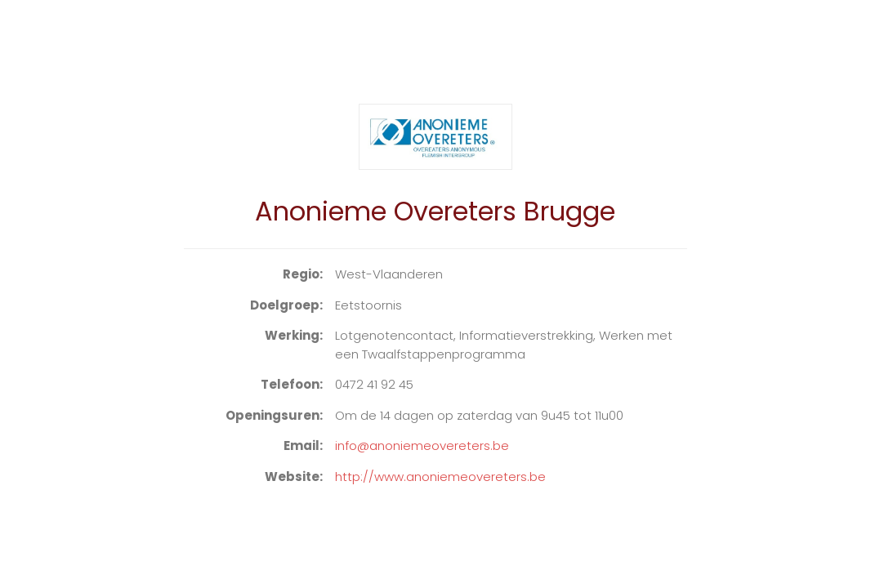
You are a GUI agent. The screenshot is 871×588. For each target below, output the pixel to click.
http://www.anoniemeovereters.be (440, 477)
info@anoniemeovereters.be (422, 445)
